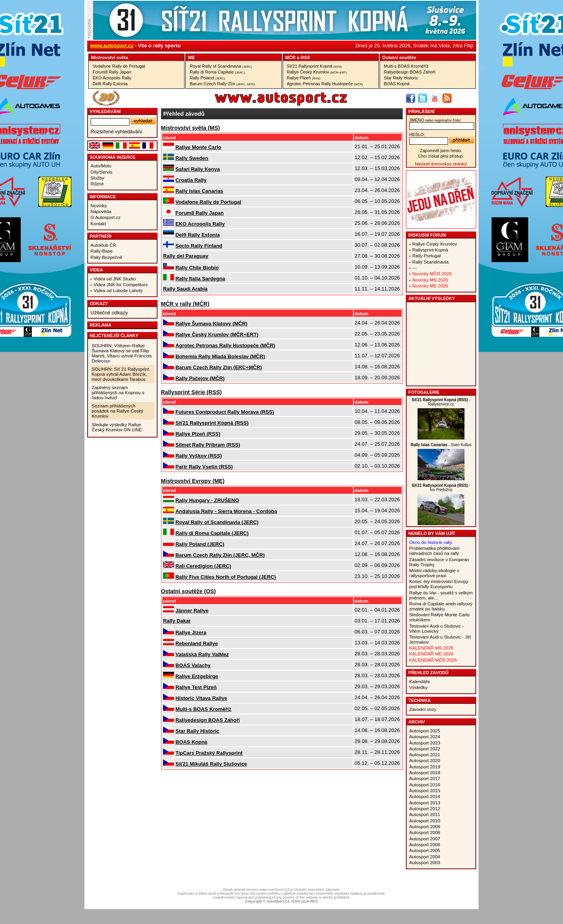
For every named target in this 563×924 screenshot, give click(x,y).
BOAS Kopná (397, 84)
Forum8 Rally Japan (112, 72)
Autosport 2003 (425, 862)
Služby (98, 178)
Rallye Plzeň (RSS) (198, 434)
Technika (420, 700)
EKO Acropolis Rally (112, 78)
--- (415, 268)
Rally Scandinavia (431, 262)
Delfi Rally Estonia (110, 84)
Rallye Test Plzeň (196, 687)
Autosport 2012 (425, 808)
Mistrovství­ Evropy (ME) (193, 481)
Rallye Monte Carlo (198, 147)
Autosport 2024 (425, 737)
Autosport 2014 (425, 796)
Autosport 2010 (425, 821)
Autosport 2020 (425, 760)
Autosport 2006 (425, 844)
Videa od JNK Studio (115, 279)
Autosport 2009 (425, 826)
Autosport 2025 (425, 731)
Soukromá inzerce (113, 157)
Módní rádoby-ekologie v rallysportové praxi (434, 573)
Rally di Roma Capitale (217, 72)
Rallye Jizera (191, 632)
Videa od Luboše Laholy (118, 290)
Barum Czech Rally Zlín (222, 84)
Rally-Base (102, 251)
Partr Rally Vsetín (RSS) (204, 467)
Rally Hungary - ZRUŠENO (207, 500)
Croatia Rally (191, 180)
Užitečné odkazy (109, 313)
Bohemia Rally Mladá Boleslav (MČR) (220, 356)
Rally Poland (207, 78)
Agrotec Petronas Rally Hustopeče (325, 84)
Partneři (101, 236)
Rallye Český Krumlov (317, 72)
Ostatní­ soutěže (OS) (189, 591)
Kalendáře (420, 681)
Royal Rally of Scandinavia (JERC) (217, 522)
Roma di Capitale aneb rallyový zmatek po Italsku (441, 606)
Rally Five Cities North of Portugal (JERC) (226, 577)
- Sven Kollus (441, 445)
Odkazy (99, 303)
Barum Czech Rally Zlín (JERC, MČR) (220, 555)
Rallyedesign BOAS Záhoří (410, 72)
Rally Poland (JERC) (200, 544)
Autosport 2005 (425, 850)
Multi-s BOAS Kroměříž (406, 66)
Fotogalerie (424, 392)
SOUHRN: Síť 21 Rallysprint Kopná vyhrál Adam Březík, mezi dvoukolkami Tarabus (121, 374)
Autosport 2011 (425, 814)
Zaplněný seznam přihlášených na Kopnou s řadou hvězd (118, 392)
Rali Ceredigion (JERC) (203, 566)
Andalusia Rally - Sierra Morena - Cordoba (226, 511)
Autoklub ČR (104, 245)
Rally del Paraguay (186, 256)
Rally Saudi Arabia (185, 289)
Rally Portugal (427, 256)
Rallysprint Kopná (430, 250)
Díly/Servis (102, 172)
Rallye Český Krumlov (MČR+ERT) (217, 335)
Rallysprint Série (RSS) (192, 392)
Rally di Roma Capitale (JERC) (212, 533)
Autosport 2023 (425, 743)
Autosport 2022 (425, 749)
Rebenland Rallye (197, 643)
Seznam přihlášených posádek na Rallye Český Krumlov (118, 411)
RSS (305, 57)
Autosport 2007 (425, 839)
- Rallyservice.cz (441, 402)
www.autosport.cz (112, 46)
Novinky (99, 205)
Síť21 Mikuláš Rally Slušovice (211, 764)
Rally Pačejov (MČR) (200, 378)
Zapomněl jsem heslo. (441, 151)
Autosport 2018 (425, 772)
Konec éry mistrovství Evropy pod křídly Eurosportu (439, 584)
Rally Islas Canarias (199, 191)
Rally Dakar (177, 621)
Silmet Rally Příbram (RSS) (208, 445)
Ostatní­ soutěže (399, 57)
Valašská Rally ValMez (202, 654)
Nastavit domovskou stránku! (441, 164)
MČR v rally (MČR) (185, 304)
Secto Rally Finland (199, 246)
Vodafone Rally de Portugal (119, 66)
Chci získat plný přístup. (441, 156)
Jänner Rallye (192, 611)
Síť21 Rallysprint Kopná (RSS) (212, 423)
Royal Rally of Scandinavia (221, 66)
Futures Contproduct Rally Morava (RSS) (225, 412)
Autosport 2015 (425, 790)
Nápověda (101, 211)
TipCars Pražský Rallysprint (209, 753)
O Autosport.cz (106, 217)
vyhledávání (105, 111)
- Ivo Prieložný (441, 488)
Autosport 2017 (425, 778)
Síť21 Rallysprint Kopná (315, 66)
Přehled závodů (429, 673)
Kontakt (99, 223)
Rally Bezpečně (107, 257)
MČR (290, 57)
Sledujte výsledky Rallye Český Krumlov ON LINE (117, 427)
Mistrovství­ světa (110, 57)
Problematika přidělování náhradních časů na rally (435, 551)
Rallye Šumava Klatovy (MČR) (212, 324)
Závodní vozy (423, 709)
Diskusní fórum (427, 235)
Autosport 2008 (425, 832)
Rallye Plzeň (304, 78)
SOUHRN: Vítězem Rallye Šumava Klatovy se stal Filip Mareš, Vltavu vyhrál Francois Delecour (122, 353)
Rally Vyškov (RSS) (199, 456)
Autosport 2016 (425, 785)
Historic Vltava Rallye (201, 698)
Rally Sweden (192, 158)
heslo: (417, 135)
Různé (97, 184)
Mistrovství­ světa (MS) (191, 128)
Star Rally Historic (401, 78)
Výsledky (419, 687)
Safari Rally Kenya (198, 169)
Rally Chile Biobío (197, 268)
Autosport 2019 (425, 767)
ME (192, 57)
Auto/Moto (101, 166)
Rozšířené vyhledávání (117, 132)
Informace (103, 197)
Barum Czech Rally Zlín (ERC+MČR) (219, 367)
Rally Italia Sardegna (200, 279)
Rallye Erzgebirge (197, 676)
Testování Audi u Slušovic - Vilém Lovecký (437, 628)
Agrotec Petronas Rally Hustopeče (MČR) (225, 345)
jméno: (435, 120)
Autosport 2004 (425, 857)
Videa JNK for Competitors (121, 284)
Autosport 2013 (425, 803)
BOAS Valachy (193, 665)
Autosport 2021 (425, 754)
